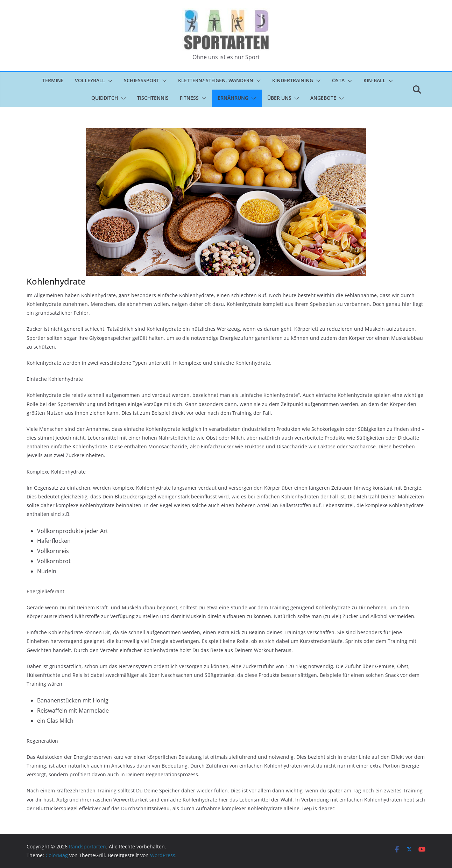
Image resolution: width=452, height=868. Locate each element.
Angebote (323, 98)
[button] (109, 81)
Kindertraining (293, 80)
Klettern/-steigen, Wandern (216, 80)
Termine (53, 80)
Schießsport (142, 80)
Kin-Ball (375, 80)
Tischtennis (153, 98)
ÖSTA (338, 80)
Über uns (279, 98)
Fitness (189, 98)
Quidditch (105, 98)
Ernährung (233, 98)
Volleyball (90, 80)
